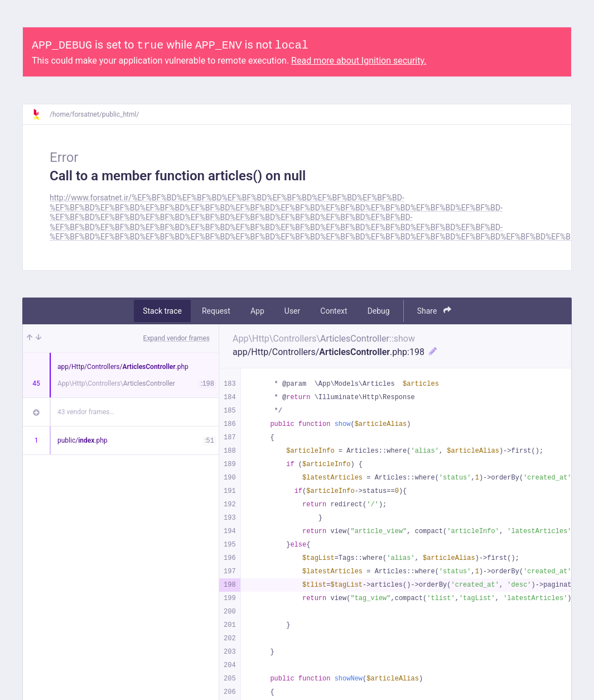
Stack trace (162, 311)
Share (434, 311)
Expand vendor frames (177, 338)
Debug (379, 311)
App (257, 311)
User (292, 311)
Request (216, 311)
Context (334, 311)
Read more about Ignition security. (359, 61)
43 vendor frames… (86, 412)
